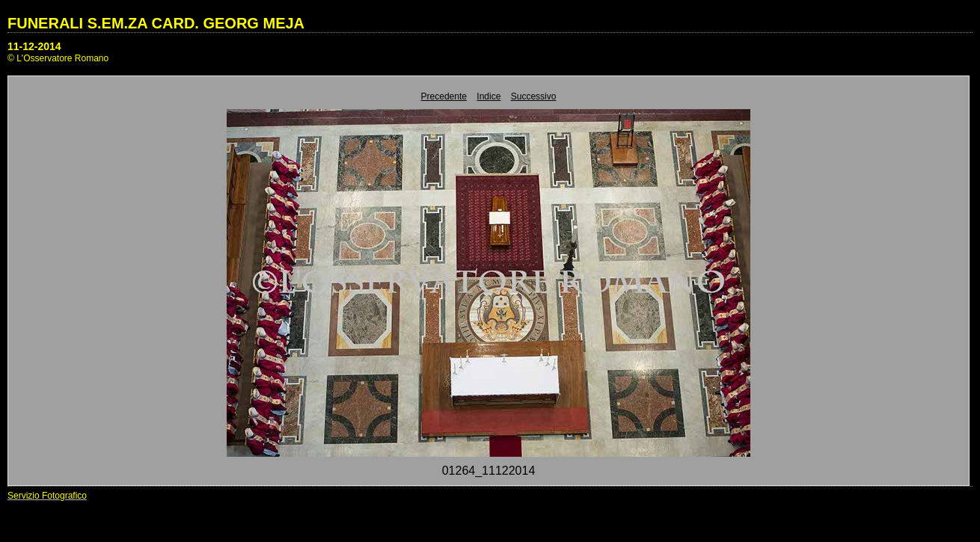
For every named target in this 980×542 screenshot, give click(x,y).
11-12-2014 (34, 46)
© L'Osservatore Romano (58, 58)
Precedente (444, 96)
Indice (489, 96)
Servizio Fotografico (47, 496)
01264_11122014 (489, 471)
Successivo (534, 96)
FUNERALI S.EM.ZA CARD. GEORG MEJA (156, 23)
